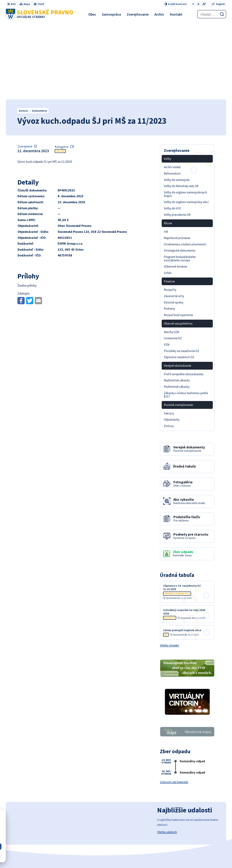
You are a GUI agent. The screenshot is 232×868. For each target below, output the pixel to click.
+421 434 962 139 (206, 834)
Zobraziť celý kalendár (174, 705)
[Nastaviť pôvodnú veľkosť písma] (198, 4)
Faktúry (60, 74)
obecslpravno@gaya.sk (211, 838)
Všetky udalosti (167, 755)
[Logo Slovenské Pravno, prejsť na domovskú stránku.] (40, 14)
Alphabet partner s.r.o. (115, 858)
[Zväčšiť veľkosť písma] (204, 4)
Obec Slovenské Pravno (167, 858)
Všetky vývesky (169, 568)
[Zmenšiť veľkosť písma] (193, 4)
